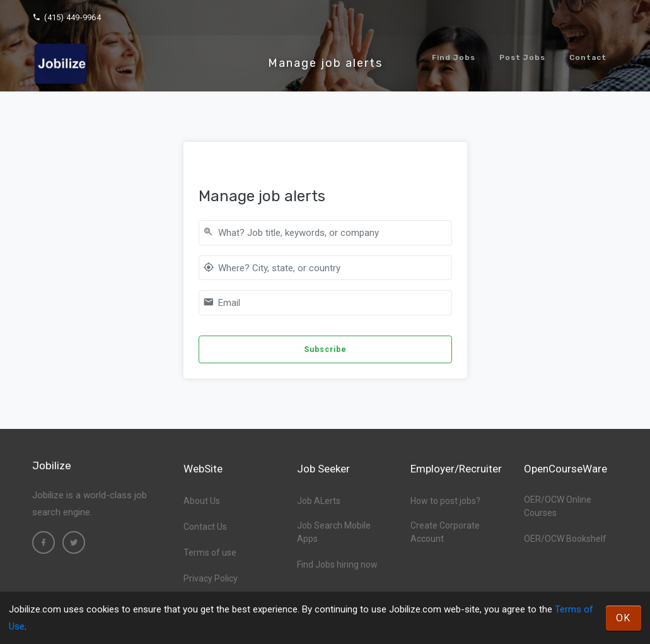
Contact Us (205, 527)
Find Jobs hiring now (337, 565)
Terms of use (210, 553)
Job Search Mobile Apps (334, 532)
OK (624, 618)
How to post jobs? (445, 501)
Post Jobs (522, 57)
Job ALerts (319, 501)
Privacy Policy (211, 578)
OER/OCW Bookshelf (565, 539)
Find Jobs (454, 57)
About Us (202, 501)
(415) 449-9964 (67, 17)
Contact (588, 57)
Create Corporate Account (445, 532)
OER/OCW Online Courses (558, 506)
